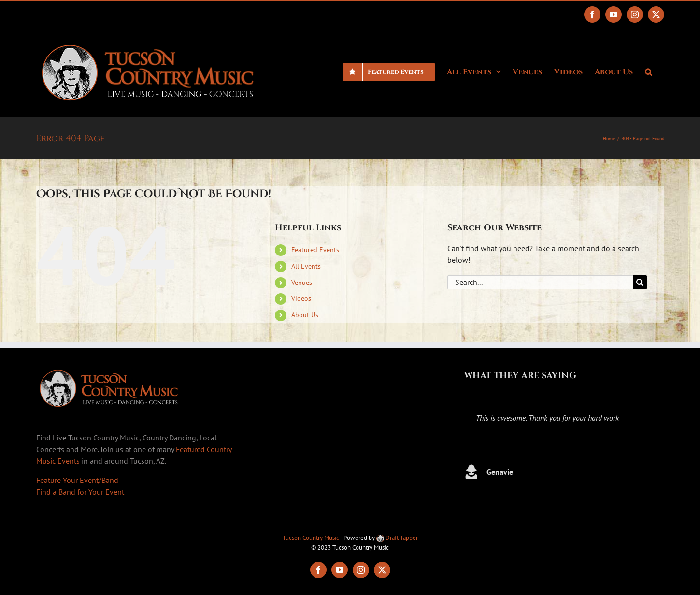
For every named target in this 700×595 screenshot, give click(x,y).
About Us (305, 315)
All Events (306, 266)
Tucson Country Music (311, 538)
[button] (649, 71)
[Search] (640, 282)
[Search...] (540, 282)
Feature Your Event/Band (77, 480)
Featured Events (315, 250)
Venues (302, 283)
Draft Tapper (397, 538)
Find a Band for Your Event (80, 492)
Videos (301, 298)
